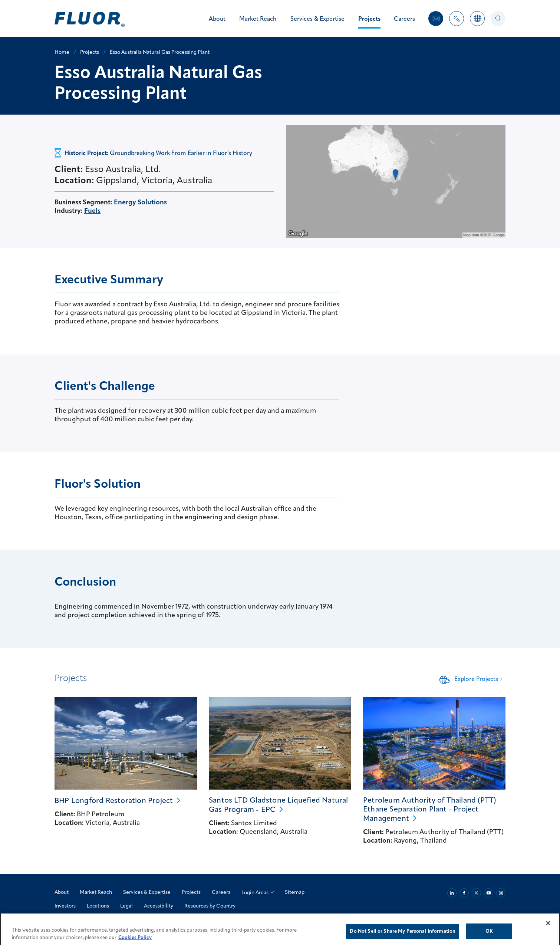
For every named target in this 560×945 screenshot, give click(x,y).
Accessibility (159, 906)
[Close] (548, 930)
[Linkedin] (452, 893)
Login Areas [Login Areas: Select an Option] (258, 892)
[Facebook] (464, 893)
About (62, 892)
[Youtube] (489, 893)
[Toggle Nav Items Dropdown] (457, 22)
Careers (221, 892)
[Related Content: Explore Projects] (472, 679)
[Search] (498, 19)
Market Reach (96, 892)
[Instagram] (501, 893)
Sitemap (295, 892)
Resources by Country (210, 906)
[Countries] (477, 22)
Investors (65, 906)
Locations (98, 906)
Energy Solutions (140, 202)
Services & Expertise (147, 892)
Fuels (92, 210)
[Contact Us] (436, 19)
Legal (126, 906)
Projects (191, 892)
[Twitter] (476, 893)
